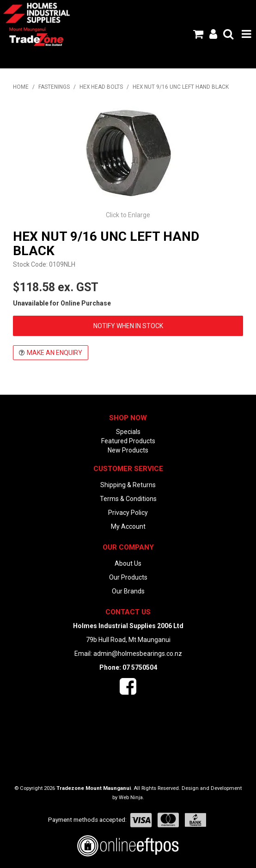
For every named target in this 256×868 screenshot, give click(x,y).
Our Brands (128, 591)
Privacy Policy (128, 513)
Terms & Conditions (128, 499)
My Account (128, 526)
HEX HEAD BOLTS (101, 87)
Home (21, 87)
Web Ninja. (131, 798)
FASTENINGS (54, 87)
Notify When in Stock (128, 326)
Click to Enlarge (128, 215)
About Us (128, 563)
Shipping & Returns (128, 485)
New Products (128, 450)
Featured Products (128, 441)
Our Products (128, 577)
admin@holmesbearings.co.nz (138, 654)
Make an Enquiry (55, 353)
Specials (128, 432)
